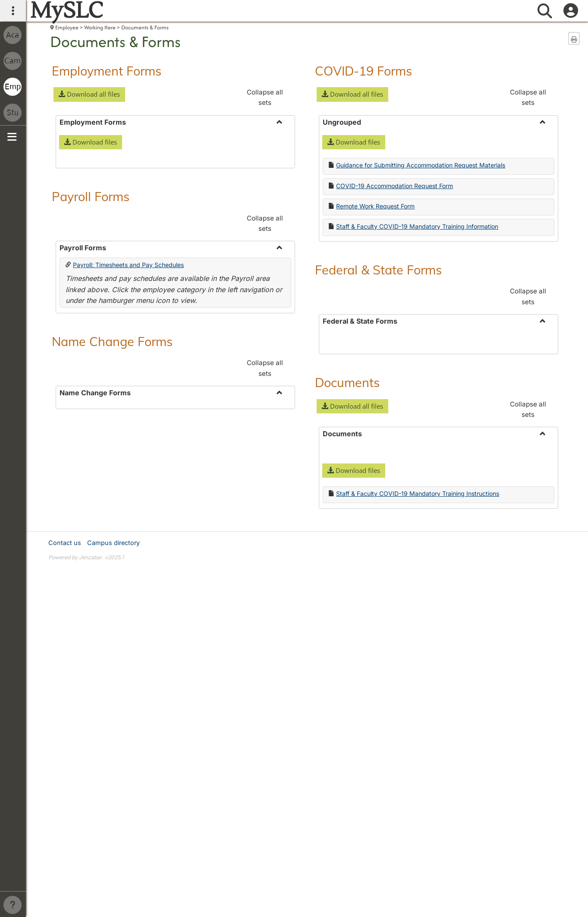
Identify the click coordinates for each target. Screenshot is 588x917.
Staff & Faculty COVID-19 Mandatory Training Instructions (418, 622)
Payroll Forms (91, 325)
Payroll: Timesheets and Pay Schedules (128, 394)
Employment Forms (107, 71)
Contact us (65, 701)
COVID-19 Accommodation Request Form (395, 186)
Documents (347, 511)
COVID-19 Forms (363, 71)
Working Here (100, 27)
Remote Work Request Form (375, 206)
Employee (67, 27)
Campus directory (113, 701)
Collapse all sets (265, 97)
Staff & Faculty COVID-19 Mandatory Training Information (417, 226)
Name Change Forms (112, 470)
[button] (89, 95)
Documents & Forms (145, 27)
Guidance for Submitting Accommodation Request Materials (421, 165)
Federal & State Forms (378, 270)
